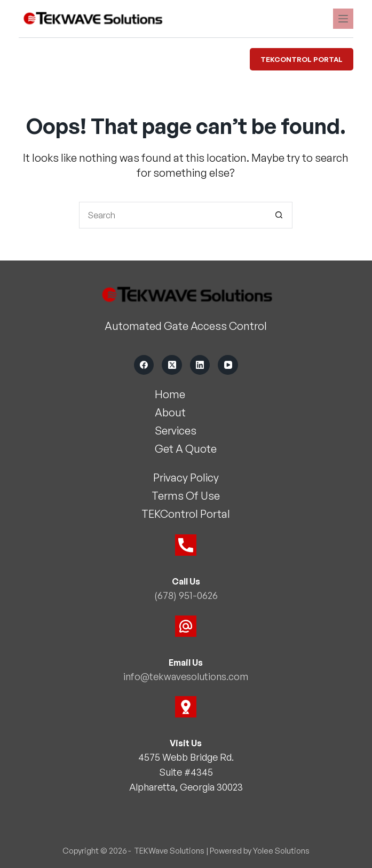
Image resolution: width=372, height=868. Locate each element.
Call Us (186, 582)
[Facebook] (144, 365)
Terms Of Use (186, 496)
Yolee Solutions (281, 850)
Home (170, 395)
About (170, 413)
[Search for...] (172, 215)
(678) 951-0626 (186, 596)
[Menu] (343, 19)
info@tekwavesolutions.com (186, 676)
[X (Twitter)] (172, 365)
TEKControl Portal (302, 59)
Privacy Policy (186, 478)
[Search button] (279, 215)
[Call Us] (186, 546)
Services (176, 431)
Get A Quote (186, 449)
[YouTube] (228, 365)
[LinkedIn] (200, 365)
